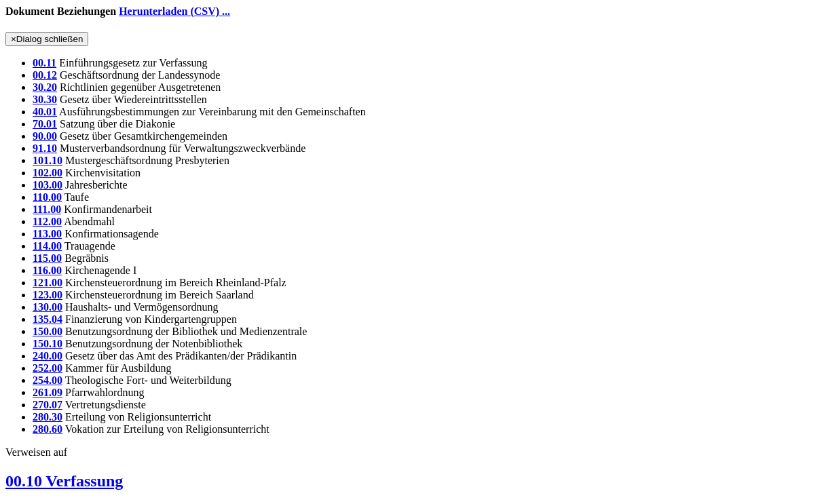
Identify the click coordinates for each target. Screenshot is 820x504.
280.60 (48, 429)
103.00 (48, 185)
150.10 (48, 344)
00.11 (44, 63)
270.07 (48, 405)
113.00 (47, 234)
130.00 (48, 307)
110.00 (47, 197)
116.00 (47, 270)
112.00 (47, 221)
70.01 (45, 124)
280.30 (48, 417)
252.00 (48, 368)
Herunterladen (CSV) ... (174, 11)
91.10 (45, 148)
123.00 (48, 295)
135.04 (48, 319)
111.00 (47, 209)
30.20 (45, 87)
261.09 (48, 392)
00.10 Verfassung (64, 481)
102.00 (48, 173)
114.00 (47, 246)
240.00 (48, 356)
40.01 (45, 112)
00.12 (45, 75)
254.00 (48, 380)
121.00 (48, 283)
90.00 (45, 136)
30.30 (45, 99)
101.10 (48, 160)
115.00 (47, 258)
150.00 (48, 331)
